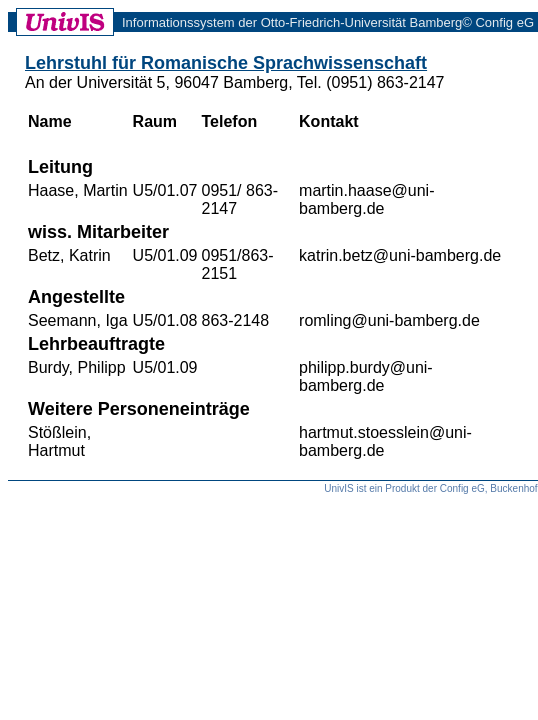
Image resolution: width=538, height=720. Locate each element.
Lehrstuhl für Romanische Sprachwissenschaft (226, 63)
